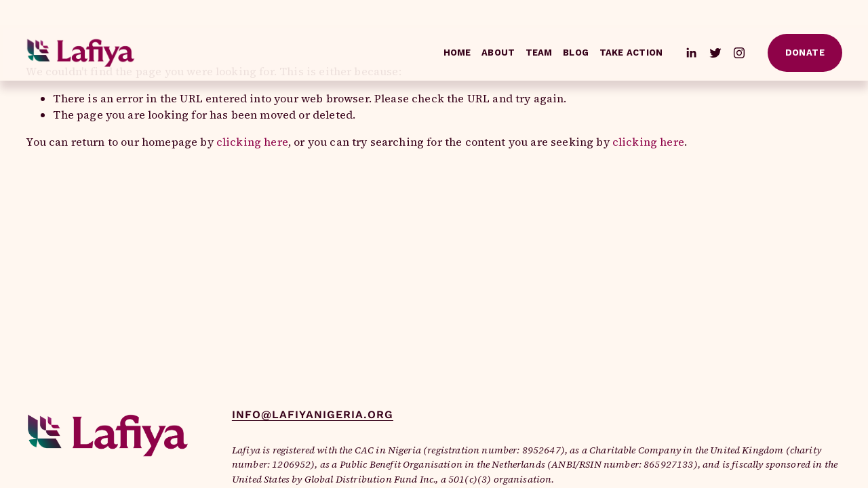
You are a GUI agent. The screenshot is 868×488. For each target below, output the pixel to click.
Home (457, 53)
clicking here (252, 142)
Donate (805, 53)
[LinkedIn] (691, 53)
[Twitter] (715, 53)
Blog (576, 53)
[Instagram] (739, 53)
